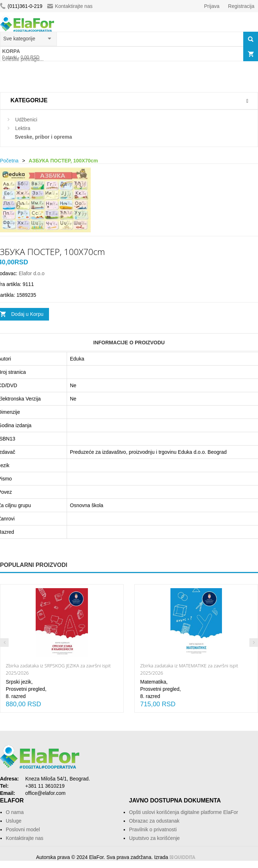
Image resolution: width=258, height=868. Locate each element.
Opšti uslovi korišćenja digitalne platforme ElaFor (184, 812)
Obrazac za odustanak (154, 821)
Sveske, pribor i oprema (43, 137)
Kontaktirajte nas (70, 6)
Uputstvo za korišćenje (154, 838)
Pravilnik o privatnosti (153, 829)
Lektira (23, 128)
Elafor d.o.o (32, 273)
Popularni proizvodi (34, 565)
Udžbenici (26, 120)
